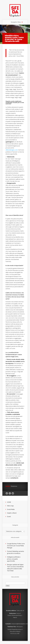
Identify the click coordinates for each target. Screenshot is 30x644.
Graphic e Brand (12, 513)
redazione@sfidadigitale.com (19, 624)
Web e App (10, 506)
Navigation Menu (16, 22)
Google (7, 493)
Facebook (10, 493)
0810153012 (20, 627)
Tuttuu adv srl (20, 611)
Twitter (13, 493)
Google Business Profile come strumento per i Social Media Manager (16, 546)
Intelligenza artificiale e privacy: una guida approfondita (14, 559)
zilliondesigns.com (12, 150)
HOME (9, 502)
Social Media (11, 509)
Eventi (9, 517)
